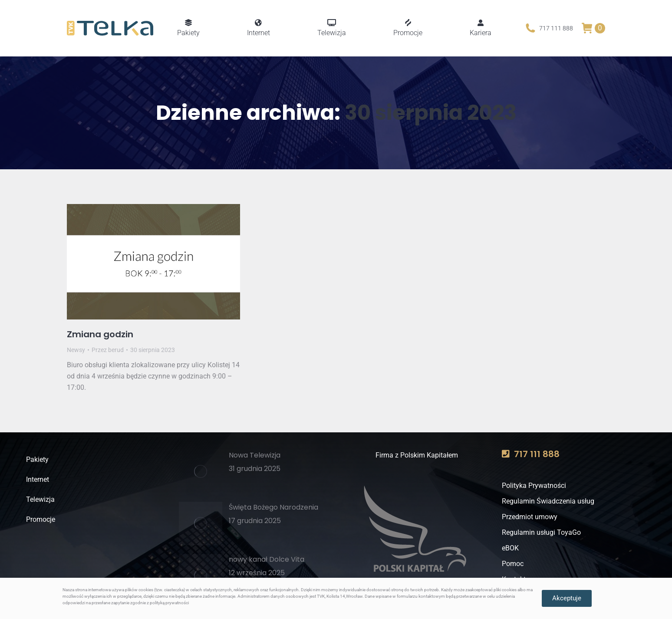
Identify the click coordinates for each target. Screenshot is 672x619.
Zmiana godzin (100, 334)
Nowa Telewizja (255, 455)
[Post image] (201, 471)
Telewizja (40, 499)
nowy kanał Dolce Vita (267, 559)
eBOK (510, 548)
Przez (108, 350)
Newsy (76, 350)
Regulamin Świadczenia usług (548, 501)
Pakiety (37, 459)
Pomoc (513, 564)
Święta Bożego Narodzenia (273, 507)
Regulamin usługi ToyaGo (541, 532)
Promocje (41, 519)
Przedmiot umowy (530, 517)
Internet (38, 479)
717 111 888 (548, 28)
